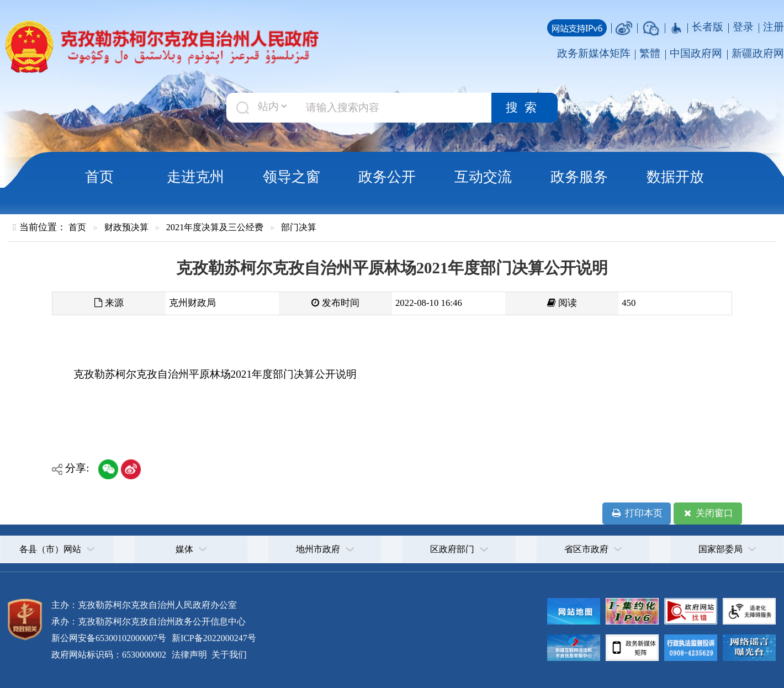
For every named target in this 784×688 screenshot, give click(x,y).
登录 (743, 27)
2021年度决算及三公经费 (215, 227)
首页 (99, 177)
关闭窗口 (708, 514)
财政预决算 (126, 227)
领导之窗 (292, 177)
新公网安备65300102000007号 (109, 638)
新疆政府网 (758, 53)
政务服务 (579, 177)
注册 (774, 27)
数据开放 (675, 177)
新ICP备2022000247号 (213, 638)
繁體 (650, 53)
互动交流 (483, 177)
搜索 (525, 108)
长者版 (708, 27)
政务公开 (387, 177)
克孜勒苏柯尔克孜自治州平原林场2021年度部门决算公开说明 (215, 374)
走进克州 (195, 177)
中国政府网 (696, 53)
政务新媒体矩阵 (594, 53)
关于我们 (228, 655)
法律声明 (189, 655)
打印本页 (636, 514)
